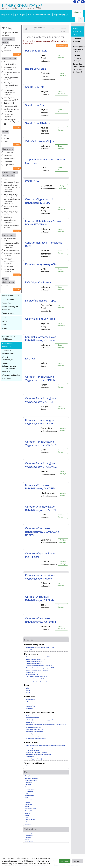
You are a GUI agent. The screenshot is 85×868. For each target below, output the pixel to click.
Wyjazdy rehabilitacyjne (8, 358)
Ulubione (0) (78, 13)
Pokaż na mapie (62, 46)
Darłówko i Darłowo (31, 780)
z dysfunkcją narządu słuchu (11, 208)
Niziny (4, 329)
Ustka (27, 815)
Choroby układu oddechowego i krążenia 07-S (10, 93)
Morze (6, 141)
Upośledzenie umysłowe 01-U (10, 116)
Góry (6, 135)
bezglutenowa (9, 153)
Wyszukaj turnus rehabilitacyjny (8, 338)
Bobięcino (28, 776)
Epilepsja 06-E (9, 103)
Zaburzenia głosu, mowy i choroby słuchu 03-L (12, 122)
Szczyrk (27, 813)
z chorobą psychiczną (11, 182)
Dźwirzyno (28, 785)
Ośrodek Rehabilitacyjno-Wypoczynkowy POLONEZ (41, 465)
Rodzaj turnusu (8, 313)
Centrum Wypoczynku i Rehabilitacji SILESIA (39, 201)
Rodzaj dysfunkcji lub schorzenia (10, 308)
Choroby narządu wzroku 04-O (10, 68)
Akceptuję (65, 861)
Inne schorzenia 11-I (11, 106)
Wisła (27, 822)
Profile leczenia (8, 299)
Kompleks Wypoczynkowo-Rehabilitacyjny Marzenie (41, 339)
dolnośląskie (29, 842)
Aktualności (6, 379)
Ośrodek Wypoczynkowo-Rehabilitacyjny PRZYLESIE (41, 508)
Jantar (27, 787)
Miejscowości (7, 15)
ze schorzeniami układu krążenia (12, 226)
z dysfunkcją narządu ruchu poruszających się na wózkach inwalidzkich (12, 188)
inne (6, 179)
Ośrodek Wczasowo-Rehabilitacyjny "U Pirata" (40, 599)
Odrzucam (78, 861)
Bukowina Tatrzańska (32, 778)
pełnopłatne (8, 51)
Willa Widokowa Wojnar (40, 141)
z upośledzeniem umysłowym (10, 221)
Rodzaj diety (7, 303)
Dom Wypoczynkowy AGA (41, 264)
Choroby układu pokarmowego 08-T (11, 99)
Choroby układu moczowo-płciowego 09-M (11, 85)
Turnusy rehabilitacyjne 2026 (39, 15)
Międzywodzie (29, 796)
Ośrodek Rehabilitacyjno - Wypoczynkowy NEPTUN (40, 378)
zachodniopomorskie (31, 833)
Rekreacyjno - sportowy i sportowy (12, 255)
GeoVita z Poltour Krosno (40, 319)
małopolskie (29, 835)
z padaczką (8, 217)
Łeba (27, 793)
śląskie (27, 840)
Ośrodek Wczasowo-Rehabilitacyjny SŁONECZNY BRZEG (42, 532)
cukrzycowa (8, 156)
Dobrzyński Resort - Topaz (41, 301)
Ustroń (27, 817)
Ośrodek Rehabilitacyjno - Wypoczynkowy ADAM (40, 400)
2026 (6, 286)
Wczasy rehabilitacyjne (11, 375)
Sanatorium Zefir (35, 105)
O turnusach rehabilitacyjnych (8, 352)
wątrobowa (8, 162)
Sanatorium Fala (35, 87)
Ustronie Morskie (30, 820)
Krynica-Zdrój (29, 791)
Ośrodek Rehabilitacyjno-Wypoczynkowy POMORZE (41, 443)
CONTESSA (32, 181)
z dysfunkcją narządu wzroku (11, 213)
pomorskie (28, 837)
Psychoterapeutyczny (11, 250)
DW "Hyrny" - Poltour (38, 282)
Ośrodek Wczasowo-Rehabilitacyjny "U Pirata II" (41, 620)
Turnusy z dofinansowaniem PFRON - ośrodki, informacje (9, 367)
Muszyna (28, 802)
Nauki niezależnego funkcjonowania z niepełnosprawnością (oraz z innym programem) (11, 243)
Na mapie (20, 15)
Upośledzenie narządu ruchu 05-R (12, 110)
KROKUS (30, 359)
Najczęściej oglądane (62, 15)
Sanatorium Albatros (37, 123)
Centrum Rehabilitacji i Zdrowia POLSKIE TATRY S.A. (44, 223)
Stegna (27, 807)
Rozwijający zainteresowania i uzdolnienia (10, 261)
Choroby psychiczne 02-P (11, 79)
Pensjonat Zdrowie (36, 51)
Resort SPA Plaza (35, 69)
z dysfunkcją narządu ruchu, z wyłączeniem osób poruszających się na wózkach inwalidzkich (12, 199)
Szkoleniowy (8, 266)
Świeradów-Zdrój (30, 809)
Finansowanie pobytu (10, 295)
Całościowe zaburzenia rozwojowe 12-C (12, 63)
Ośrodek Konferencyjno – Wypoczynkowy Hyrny (40, 577)
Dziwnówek (29, 782)
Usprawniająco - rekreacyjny (10, 270)
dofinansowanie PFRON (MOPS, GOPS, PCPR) (12, 47)
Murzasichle (29, 800)
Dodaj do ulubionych (61, 56)
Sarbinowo (28, 804)
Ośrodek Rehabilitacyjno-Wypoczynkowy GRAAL (40, 422)
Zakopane (28, 824)
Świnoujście (29, 811)
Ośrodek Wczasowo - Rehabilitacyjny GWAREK (40, 487)
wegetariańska (9, 165)
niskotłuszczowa (10, 159)
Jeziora (6, 138)
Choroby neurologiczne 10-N (12, 74)
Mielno (27, 798)
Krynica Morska (30, 789)
